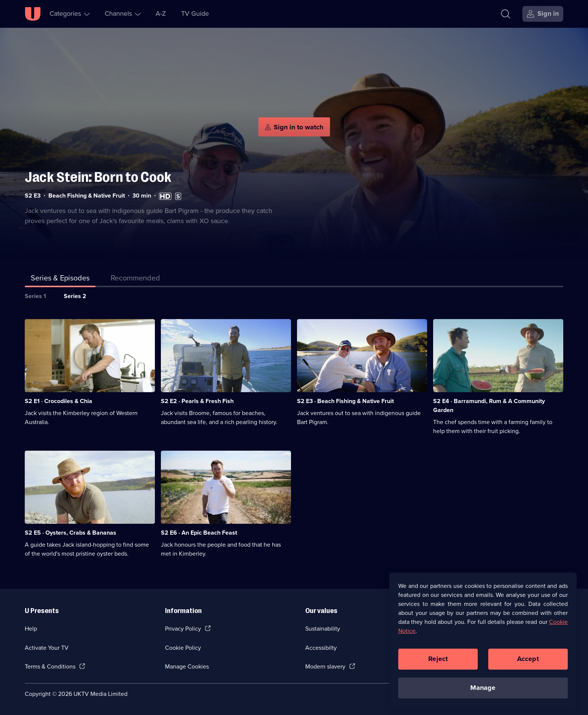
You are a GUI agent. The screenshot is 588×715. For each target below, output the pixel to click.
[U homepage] (33, 14)
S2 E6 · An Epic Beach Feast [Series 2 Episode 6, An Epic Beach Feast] (199, 533)
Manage (483, 692)
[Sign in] (543, 14)
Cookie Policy (183, 648)
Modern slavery (325, 666)
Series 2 (75, 296)
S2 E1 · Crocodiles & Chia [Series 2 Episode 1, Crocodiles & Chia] (58, 401)
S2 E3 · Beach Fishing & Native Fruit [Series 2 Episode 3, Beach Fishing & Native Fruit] (345, 401)
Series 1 (35, 296)
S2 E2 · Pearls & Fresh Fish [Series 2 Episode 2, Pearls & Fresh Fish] (197, 401)
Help (31, 629)
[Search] (505, 14)
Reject (438, 663)
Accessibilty (321, 648)
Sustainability (323, 629)
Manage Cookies (187, 666)
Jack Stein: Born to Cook (98, 177)
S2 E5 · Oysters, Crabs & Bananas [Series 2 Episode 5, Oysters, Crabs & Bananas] (70, 533)
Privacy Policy (183, 629)
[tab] (135, 279)
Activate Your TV (47, 648)
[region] (483, 645)
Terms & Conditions (50, 666)
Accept (528, 663)
